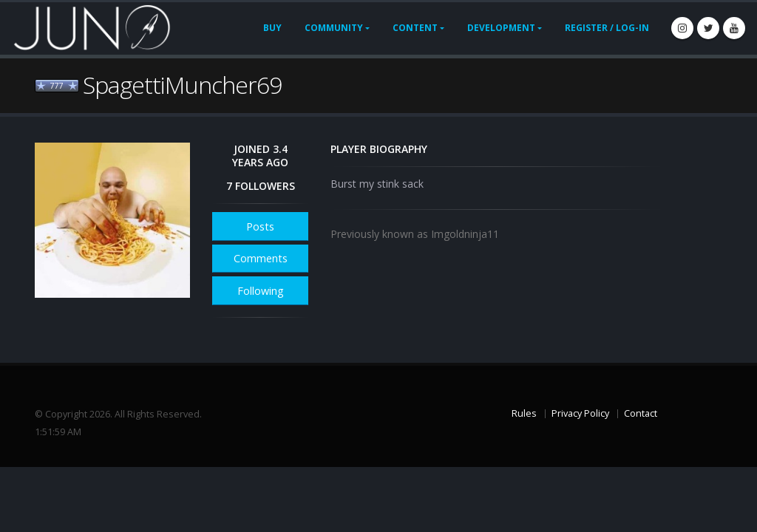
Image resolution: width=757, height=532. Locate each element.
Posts (260, 226)
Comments (261, 258)
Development (501, 28)
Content (415, 28)
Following (261, 291)
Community (334, 28)
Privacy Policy (580, 413)
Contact (641, 413)
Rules (524, 413)
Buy (272, 28)
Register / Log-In (607, 28)
